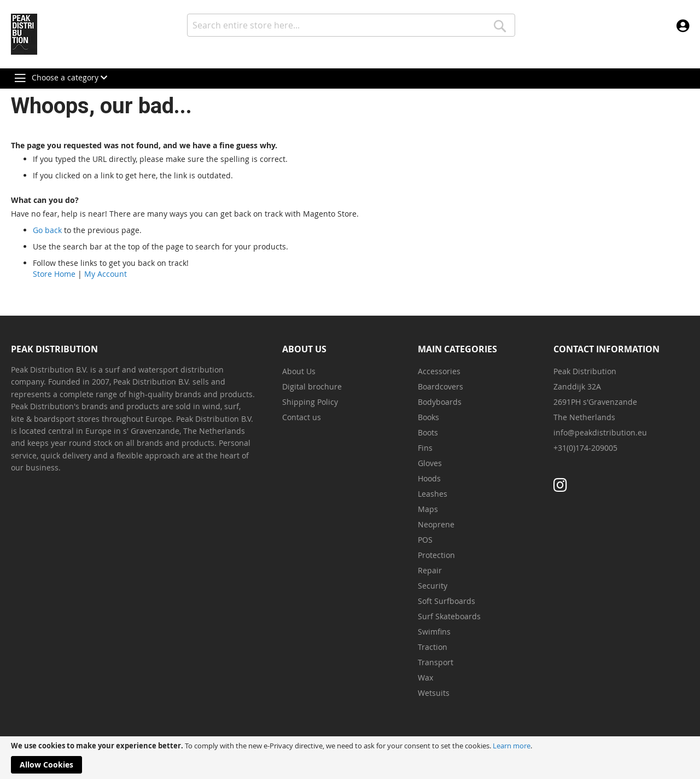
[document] (350, 758)
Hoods (429, 478)
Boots (428, 432)
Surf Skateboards (449, 616)
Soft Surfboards (447, 601)
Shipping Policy (310, 402)
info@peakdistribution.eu (600, 432)
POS (425, 540)
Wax (425, 678)
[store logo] (24, 34)
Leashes (433, 494)
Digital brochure (312, 386)
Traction (433, 647)
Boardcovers (441, 386)
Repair (430, 570)
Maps (428, 509)
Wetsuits (434, 693)
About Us (299, 371)
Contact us (302, 417)
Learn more (512, 746)
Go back (47, 230)
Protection (436, 555)
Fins (425, 448)
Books (428, 417)
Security (433, 586)
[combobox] (351, 25)
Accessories (439, 371)
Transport (436, 662)
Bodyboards (440, 402)
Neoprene (436, 524)
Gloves (430, 463)
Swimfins (434, 632)
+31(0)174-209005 (585, 448)
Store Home (54, 274)
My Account (106, 274)
